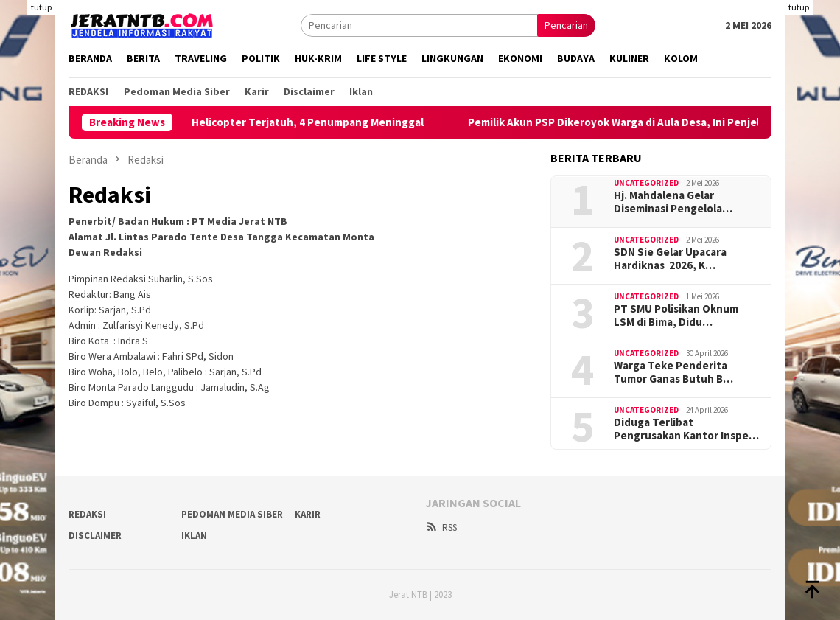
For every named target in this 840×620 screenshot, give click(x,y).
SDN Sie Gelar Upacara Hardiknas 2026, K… (670, 259)
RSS (441, 527)
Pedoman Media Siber (232, 514)
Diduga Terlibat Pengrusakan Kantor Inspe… (686, 429)
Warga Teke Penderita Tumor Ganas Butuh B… (673, 372)
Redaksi (87, 514)
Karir (308, 514)
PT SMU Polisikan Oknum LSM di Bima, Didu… (676, 316)
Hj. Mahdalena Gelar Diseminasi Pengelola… (673, 202)
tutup (41, 7)
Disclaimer (95, 536)
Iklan (194, 536)
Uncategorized (646, 183)
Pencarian (566, 25)
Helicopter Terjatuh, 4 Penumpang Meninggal (324, 122)
